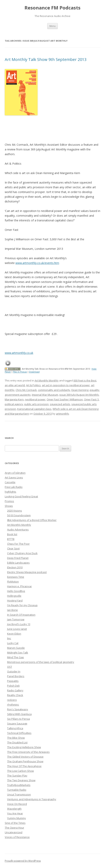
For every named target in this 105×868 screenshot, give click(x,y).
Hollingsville (14, 596)
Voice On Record (17, 804)
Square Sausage (17, 723)
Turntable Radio (17, 790)
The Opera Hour (14, 828)
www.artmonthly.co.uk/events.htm (37, 263)
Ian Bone (12, 610)
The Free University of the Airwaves (28, 752)
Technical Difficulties (19, 733)
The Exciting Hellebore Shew (24, 747)
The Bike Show (16, 738)
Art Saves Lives (14, 477)
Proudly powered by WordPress (23, 861)
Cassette (10, 482)
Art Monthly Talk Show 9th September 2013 (46, 59)
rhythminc (13, 705)
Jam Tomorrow (16, 619)
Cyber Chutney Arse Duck (22, 553)
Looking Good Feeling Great (21, 496)
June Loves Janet (17, 629)
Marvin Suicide (16, 648)
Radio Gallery (15, 690)
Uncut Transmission (19, 794)
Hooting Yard (15, 600)
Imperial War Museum (45, 395)
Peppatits (13, 681)
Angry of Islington (15, 473)
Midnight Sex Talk (18, 653)
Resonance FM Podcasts (52, 8)
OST (10, 667)
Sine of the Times (15, 823)
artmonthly (62, 414)
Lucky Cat (13, 643)
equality (94, 390)
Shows (9, 506)
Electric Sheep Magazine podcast (27, 572)
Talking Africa (15, 728)
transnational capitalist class (34, 409)
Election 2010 (15, 567)
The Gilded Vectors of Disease (25, 757)
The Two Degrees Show (21, 780)
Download (34, 372)
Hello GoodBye (16, 591)
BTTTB (11, 539)
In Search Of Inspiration (21, 615)
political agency (14, 404)
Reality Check (15, 695)
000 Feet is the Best (85, 380)
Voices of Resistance (17, 837)
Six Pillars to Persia (18, 719)
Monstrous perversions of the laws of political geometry (41, 662)
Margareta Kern (14, 399)
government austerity (18, 395)
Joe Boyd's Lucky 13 (19, 624)
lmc (9, 638)
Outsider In (14, 671)
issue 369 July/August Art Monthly (79, 395)
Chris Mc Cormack (26, 390)
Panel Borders (16, 676)
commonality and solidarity (54, 390)
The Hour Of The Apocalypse (24, 766)
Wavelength (14, 809)
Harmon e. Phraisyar (19, 586)
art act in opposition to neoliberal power (66, 385)
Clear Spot (13, 548)
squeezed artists (60, 404)
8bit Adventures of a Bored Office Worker (32, 520)
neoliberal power (35, 399)
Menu (52, 26)
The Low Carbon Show (20, 771)
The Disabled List (17, 742)
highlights (10, 492)
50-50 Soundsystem (19, 515)
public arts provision (36, 404)
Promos (9, 501)
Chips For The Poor (18, 544)
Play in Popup (20, 372)
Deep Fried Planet (18, 558)
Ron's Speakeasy (18, 709)
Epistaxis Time (16, 577)
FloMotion (13, 582)
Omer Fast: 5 (91, 399)
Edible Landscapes (18, 563)
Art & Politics (33, 385)
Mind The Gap (16, 657)
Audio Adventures (18, 530)
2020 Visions (15, 511)
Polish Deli (13, 686)
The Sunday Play (17, 776)
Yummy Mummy (17, 818)
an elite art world (15, 385)
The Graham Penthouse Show (25, 761)
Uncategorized (14, 832)
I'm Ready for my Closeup (22, 605)
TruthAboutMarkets (19, 785)
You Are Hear (15, 813)
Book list (12, 534)
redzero (12, 700)
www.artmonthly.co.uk (19, 353)
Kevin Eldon (14, 634)
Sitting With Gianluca (19, 714)
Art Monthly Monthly (47, 380)
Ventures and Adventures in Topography (32, 799)
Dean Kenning (80, 390)
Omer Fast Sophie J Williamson (65, 399)
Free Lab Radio (14, 487)
